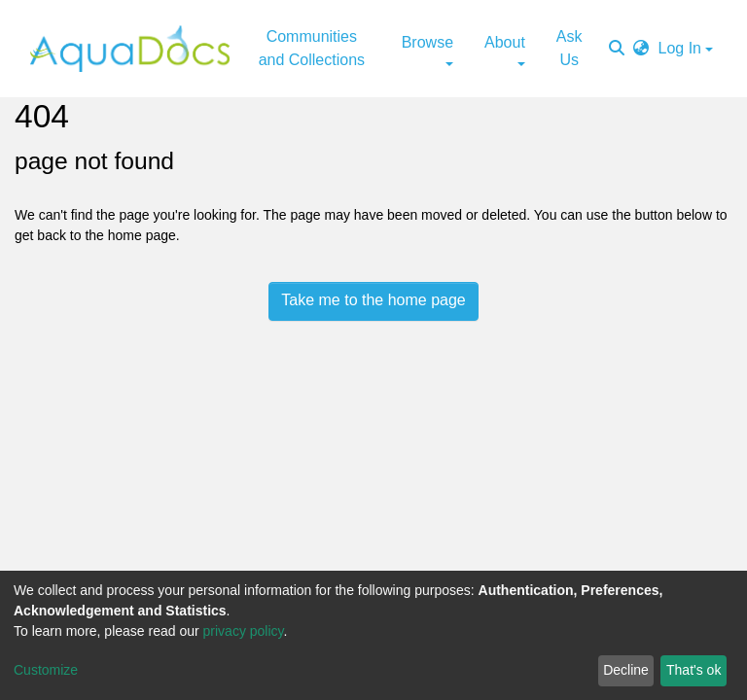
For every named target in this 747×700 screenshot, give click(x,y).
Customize (46, 670)
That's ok (694, 670)
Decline (626, 670)
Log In (680, 48)
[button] (641, 49)
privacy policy (244, 631)
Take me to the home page (373, 300)
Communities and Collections (312, 48)
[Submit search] (617, 49)
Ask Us (569, 48)
